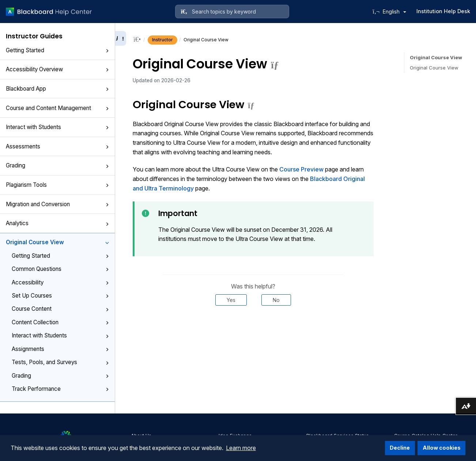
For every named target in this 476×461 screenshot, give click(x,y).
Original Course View (57, 242)
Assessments (57, 146)
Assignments (60, 349)
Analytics (57, 223)
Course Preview (301, 169)
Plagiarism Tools (57, 185)
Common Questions (60, 269)
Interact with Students (57, 127)
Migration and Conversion (57, 204)
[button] (107, 51)
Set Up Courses (60, 296)
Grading (57, 165)
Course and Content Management (57, 108)
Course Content (60, 309)
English (394, 12)
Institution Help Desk (443, 11)
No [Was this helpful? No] (276, 300)
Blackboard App (57, 89)
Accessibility (60, 282)
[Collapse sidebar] (121, 38)
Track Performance (60, 389)
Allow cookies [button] (442, 448)
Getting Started (57, 50)
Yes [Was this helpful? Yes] (231, 300)
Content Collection (60, 322)
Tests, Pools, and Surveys (60, 362)
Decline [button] (400, 448)
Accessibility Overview (57, 69)
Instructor (163, 40)
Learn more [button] (241, 448)
